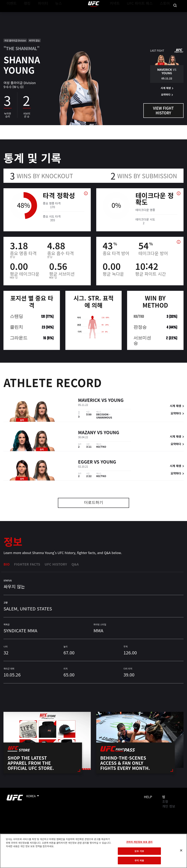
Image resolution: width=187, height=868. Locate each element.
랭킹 (24, 14)
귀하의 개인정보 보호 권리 (139, 842)
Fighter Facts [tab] (27, 564)
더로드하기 (94, 503)
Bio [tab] (7, 564)
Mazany (87, 432)
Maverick (89, 400)
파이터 (40, 14)
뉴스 (54, 14)
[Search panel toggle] (175, 14)
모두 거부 (139, 851)
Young (116, 400)
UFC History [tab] (56, 564)
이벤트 (11, 14)
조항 (165, 801)
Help (148, 797)
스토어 (166, 14)
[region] (93, 851)
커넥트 (123, 14)
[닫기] (181, 850)
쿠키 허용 (139, 860)
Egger (85, 462)
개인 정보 (169, 806)
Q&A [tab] (75, 564)
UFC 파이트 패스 (144, 14)
